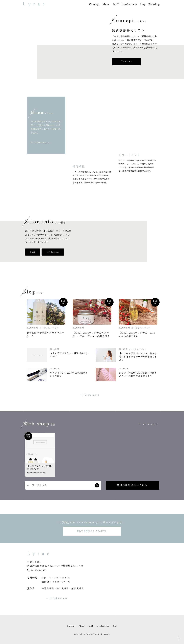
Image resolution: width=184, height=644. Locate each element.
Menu (106, 4)
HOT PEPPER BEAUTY (92, 531)
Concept (94, 4)
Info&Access (129, 4)
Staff (116, 4)
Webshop (154, 4)
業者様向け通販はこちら (132, 485)
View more (127, 61)
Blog (143, 4)
